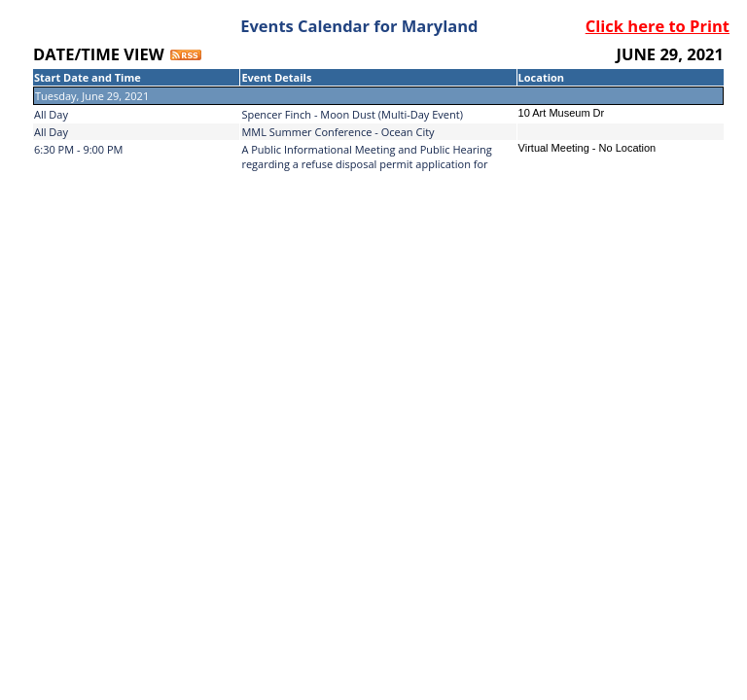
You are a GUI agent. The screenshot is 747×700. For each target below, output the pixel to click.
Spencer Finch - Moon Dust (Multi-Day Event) (352, 114)
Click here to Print (658, 26)
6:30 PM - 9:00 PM (79, 149)
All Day (51, 114)
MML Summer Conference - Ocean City (338, 132)
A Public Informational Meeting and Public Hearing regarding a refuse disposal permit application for (366, 157)
